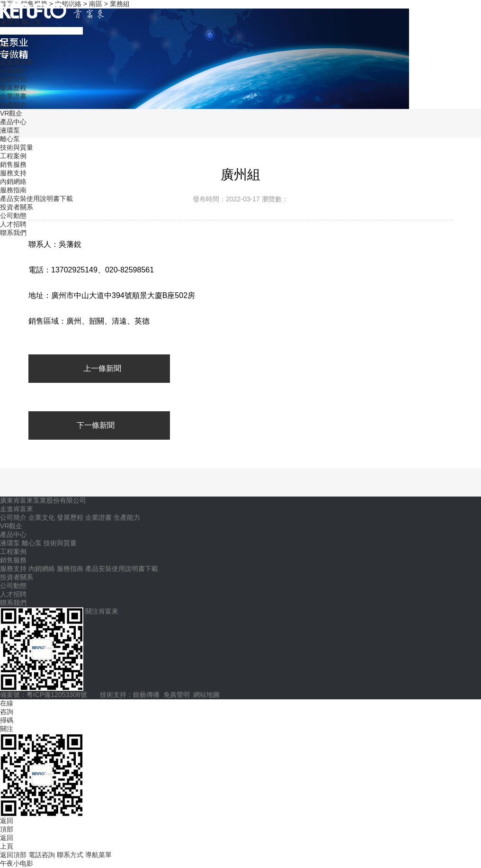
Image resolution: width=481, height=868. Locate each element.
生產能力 (13, 105)
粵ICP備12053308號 (57, 695)
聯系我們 (13, 233)
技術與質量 (17, 147)
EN (4, 46)
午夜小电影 (17, 863)
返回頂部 (14, 855)
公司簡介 (13, 71)
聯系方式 (71, 855)
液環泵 (10, 22)
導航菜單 (98, 855)
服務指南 (13, 190)
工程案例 (13, 156)
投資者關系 (17, 207)
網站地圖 (206, 695)
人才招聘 (13, 224)
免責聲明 (177, 695)
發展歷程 (13, 88)
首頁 (7, 54)
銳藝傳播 (146, 695)
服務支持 (13, 173)
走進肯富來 (17, 62)
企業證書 (13, 96)
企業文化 (13, 79)
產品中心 (13, 122)
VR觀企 (11, 113)
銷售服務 (13, 164)
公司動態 (13, 216)
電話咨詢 (43, 855)
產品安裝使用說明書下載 (36, 199)
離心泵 (32, 22)
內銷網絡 (13, 181)
